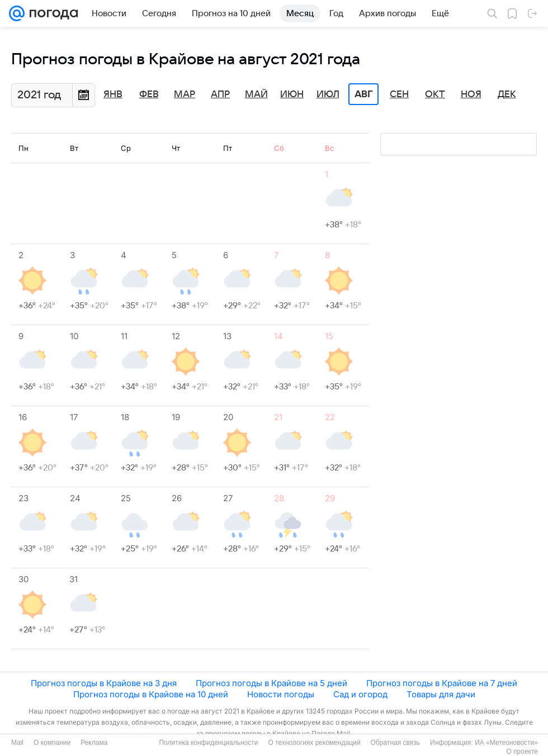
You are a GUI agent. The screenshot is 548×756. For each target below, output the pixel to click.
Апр (220, 94)
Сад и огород (360, 694)
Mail (17, 743)
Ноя (471, 94)
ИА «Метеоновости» (506, 743)
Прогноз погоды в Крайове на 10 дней (151, 694)
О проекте (522, 752)
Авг (363, 94)
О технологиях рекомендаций (314, 743)
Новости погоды (281, 694)
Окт (435, 94)
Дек (507, 94)
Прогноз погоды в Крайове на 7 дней (442, 683)
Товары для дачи (441, 694)
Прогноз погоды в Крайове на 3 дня (104, 683)
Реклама (94, 743)
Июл (328, 94)
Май (256, 94)
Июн (292, 94)
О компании (52, 743)
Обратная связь (395, 743)
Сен (399, 94)
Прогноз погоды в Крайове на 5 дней (271, 683)
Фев (149, 94)
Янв (113, 94)
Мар (185, 94)
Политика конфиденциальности (208, 743)
